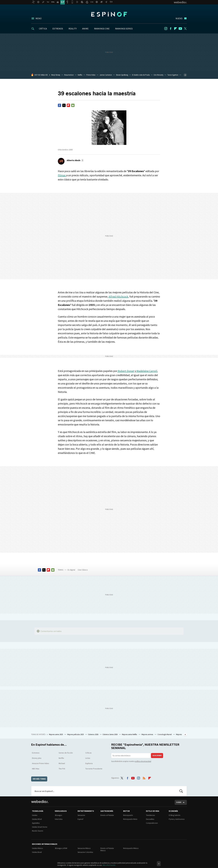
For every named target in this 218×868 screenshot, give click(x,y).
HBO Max (36, 769)
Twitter (185, 29)
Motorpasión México (131, 848)
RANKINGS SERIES (124, 29)
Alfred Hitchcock (118, 296)
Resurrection (69, 75)
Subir (179, 802)
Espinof (109, 14)
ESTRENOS (58, 29)
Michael (62, 763)
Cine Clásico (83, 570)
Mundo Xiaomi (38, 831)
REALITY (73, 29)
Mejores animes (148, 734)
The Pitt (62, 769)
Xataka (35, 815)
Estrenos (36, 753)
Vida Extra (59, 819)
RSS (144, 777)
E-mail (73, 105)
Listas (88, 758)
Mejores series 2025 (56, 734)
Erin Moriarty (159, 75)
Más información (109, 865)
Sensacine (81, 815)
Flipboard (175, 29)
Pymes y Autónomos (177, 819)
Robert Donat (126, 371)
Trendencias (150, 815)
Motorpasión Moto (130, 819)
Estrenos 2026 (93, 734)
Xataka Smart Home (40, 827)
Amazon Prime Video (41, 763)
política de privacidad (143, 761)
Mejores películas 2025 (76, 734)
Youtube (180, 29)
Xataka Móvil (37, 819)
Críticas (88, 753)
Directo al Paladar (107, 815)
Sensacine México (84, 848)
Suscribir (157, 755)
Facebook (171, 29)
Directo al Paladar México (107, 849)
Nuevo (179, 18)
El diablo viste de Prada (141, 75)
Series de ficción (66, 753)
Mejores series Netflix (130, 734)
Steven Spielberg (122, 75)
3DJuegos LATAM (61, 848)
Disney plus (37, 758)
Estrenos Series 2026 (110, 734)
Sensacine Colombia (85, 852)
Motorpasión (128, 815)
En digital (71, 570)
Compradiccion (152, 823)
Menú (39, 18)
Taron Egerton (173, 75)
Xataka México (37, 848)
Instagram (166, 29)
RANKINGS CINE (102, 29)
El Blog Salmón (175, 815)
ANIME (85, 29)
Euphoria (89, 763)
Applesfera (36, 823)
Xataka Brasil (37, 852)
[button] (75, 160)
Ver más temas (39, 779)
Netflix (80, 75)
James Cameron (106, 75)
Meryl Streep (56, 75)
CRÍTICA (43, 29)
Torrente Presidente (94, 769)
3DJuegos (58, 815)
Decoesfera (150, 819)
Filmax (62, 175)
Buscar (181, 791)
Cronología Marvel (165, 734)
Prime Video (91, 75)
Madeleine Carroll (147, 371)
